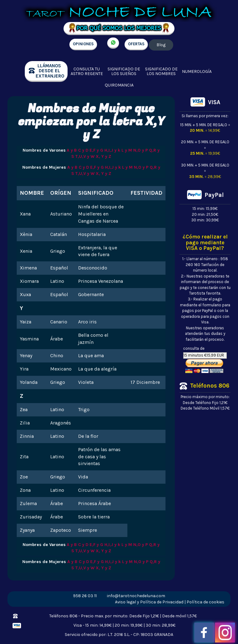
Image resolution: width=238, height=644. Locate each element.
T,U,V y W (85, 156)
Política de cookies (205, 602)
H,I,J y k (112, 150)
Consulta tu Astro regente (87, 71)
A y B (72, 150)
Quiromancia (119, 85)
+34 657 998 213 (113, 43)
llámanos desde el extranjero (50, 71)
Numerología (197, 71)
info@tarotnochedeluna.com (136, 596)
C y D (83, 150)
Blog (161, 45)
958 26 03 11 (85, 596)
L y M (127, 150)
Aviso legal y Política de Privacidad (149, 602)
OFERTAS (136, 44)
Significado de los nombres (161, 71)
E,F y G (96, 150)
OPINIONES (83, 44)
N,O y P (141, 150)
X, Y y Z (104, 156)
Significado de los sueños (124, 71)
